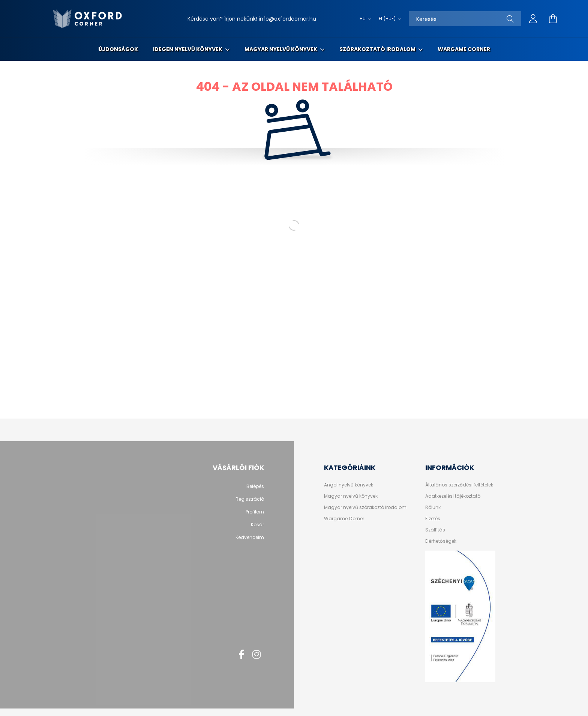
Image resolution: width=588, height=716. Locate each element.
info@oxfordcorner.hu (287, 19)
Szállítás (435, 530)
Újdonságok (118, 49)
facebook (241, 654)
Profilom (255, 512)
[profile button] (533, 19)
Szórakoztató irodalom (378, 49)
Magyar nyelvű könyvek (281, 49)
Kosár (257, 525)
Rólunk (433, 507)
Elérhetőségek (441, 541)
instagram (256, 654)
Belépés (255, 486)
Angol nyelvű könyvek (349, 485)
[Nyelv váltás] (364, 19)
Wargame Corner (464, 49)
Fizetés (433, 519)
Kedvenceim (250, 537)
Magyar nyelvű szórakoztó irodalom (365, 507)
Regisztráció (250, 499)
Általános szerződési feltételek (459, 485)
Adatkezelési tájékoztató (453, 496)
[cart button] (553, 19)
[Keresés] (465, 19)
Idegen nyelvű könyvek (188, 49)
